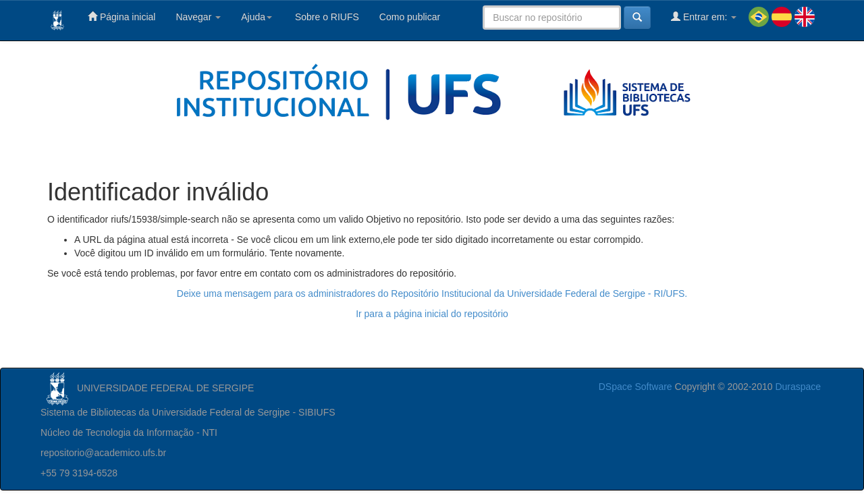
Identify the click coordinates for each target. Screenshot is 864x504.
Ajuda (256, 17)
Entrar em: (704, 17)
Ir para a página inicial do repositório (432, 314)
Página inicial (122, 17)
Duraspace (798, 387)
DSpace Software (636, 387)
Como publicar (410, 17)
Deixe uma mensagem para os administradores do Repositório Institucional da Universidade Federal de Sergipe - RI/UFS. (432, 293)
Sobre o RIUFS (326, 17)
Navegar (198, 17)
